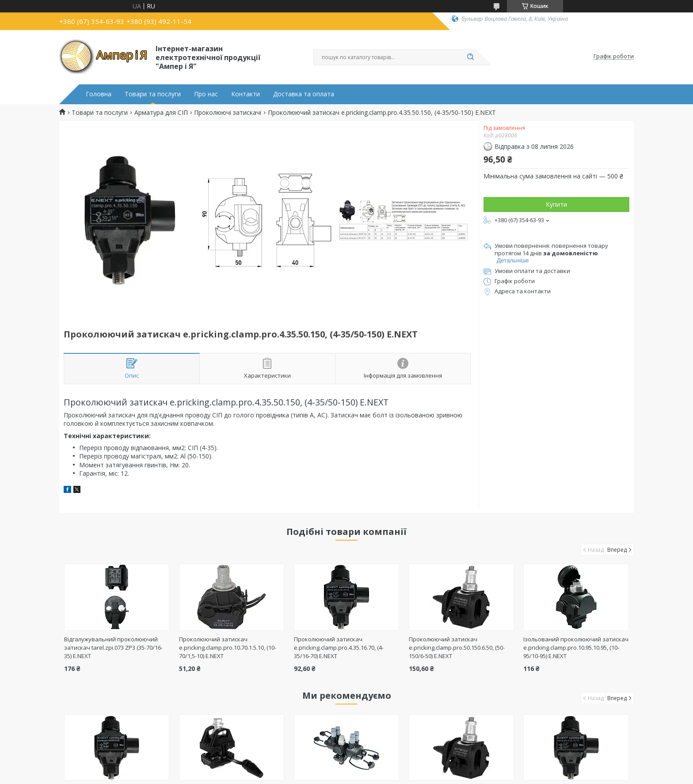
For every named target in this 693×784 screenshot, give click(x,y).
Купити (556, 204)
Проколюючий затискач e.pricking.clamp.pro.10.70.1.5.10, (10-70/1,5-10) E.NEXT (228, 648)
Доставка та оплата (304, 94)
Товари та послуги (153, 94)
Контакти (246, 94)
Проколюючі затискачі (228, 113)
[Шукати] (470, 57)
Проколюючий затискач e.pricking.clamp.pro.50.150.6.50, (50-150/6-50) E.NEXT (457, 648)
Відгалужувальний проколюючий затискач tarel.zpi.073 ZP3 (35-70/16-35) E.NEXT (113, 648)
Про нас (206, 94)
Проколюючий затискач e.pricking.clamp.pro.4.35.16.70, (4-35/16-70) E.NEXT (339, 648)
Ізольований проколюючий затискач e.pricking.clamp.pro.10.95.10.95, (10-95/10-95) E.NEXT (576, 648)
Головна (99, 94)
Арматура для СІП (161, 113)
